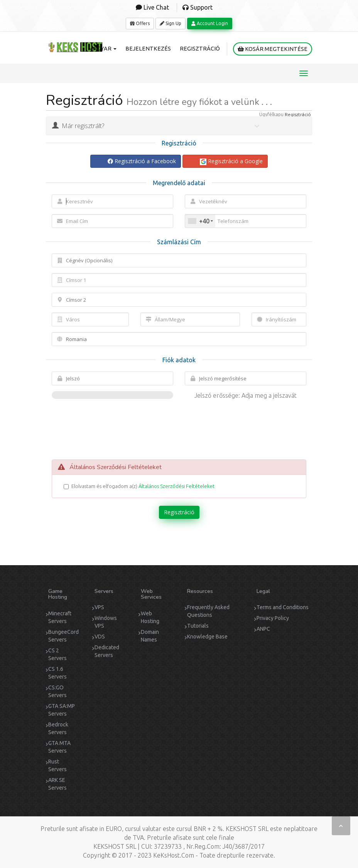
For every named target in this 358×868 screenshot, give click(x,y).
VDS (100, 637)
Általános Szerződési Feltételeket (176, 486)
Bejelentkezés (148, 49)
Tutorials (198, 626)
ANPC (263, 629)
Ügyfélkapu (271, 114)
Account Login (210, 23)
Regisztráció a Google (231, 161)
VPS (99, 607)
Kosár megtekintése (273, 49)
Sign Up (171, 23)
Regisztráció (200, 49)
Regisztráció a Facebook (142, 161)
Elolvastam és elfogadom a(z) (139, 486)
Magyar (102, 49)
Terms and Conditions (283, 607)
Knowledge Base (207, 637)
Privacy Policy (273, 618)
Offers (140, 23)
